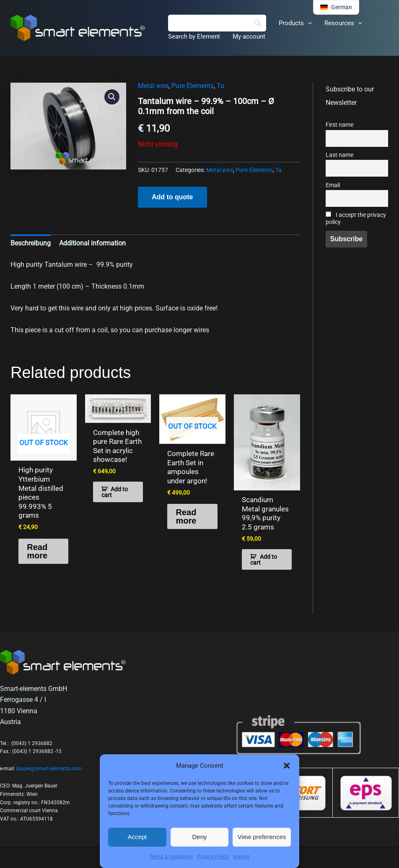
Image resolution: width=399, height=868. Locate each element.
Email (333, 185)
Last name (339, 155)
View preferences (262, 837)
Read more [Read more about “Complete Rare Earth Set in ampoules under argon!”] (186, 515)
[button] (287, 766)
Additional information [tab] (92, 243)
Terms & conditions (171, 857)
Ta (220, 86)
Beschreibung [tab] (31, 243)
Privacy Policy (213, 857)
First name (339, 125)
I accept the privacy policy (356, 219)
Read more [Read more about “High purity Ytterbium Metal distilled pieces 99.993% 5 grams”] (37, 540)
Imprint (241, 857)
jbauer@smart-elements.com (49, 759)
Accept (137, 837)
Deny (199, 837)
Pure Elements (193, 86)
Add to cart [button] (115, 491)
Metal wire (153, 86)
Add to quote (172, 197)
